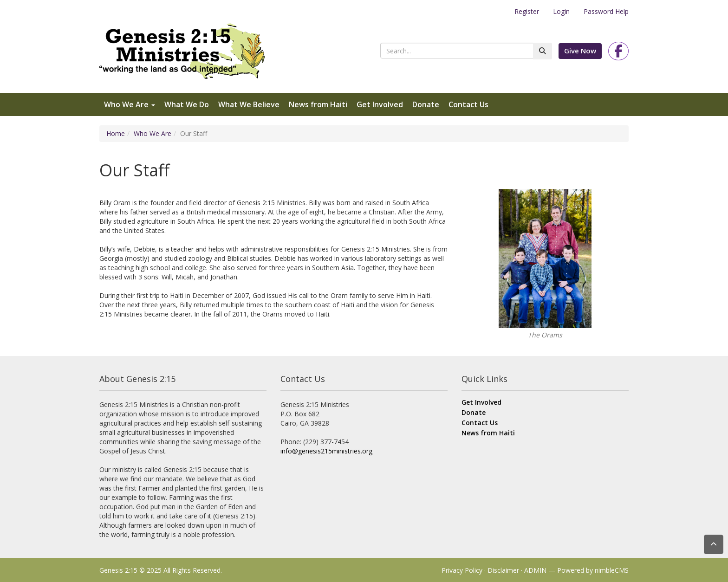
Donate (426, 104)
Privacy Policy (462, 570)
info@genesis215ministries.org (326, 451)
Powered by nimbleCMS (593, 570)
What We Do (187, 104)
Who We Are (130, 104)
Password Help (606, 11)
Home (116, 133)
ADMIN (535, 570)
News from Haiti (318, 104)
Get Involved (380, 104)
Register (527, 11)
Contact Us (468, 104)
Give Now (580, 51)
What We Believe (249, 104)
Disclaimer (503, 570)
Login (561, 11)
